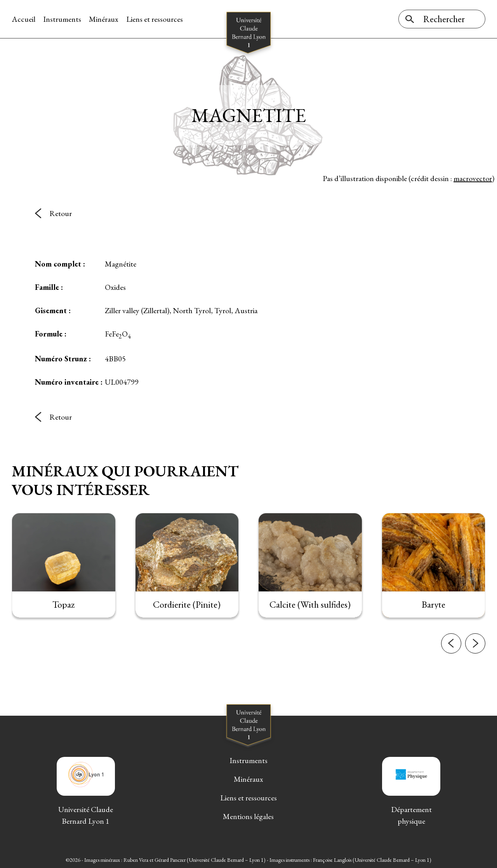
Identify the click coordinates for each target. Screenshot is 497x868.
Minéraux (104, 19)
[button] (451, 649)
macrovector (473, 178)
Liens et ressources (155, 19)
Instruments (62, 19)
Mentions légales (248, 816)
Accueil (23, 19)
